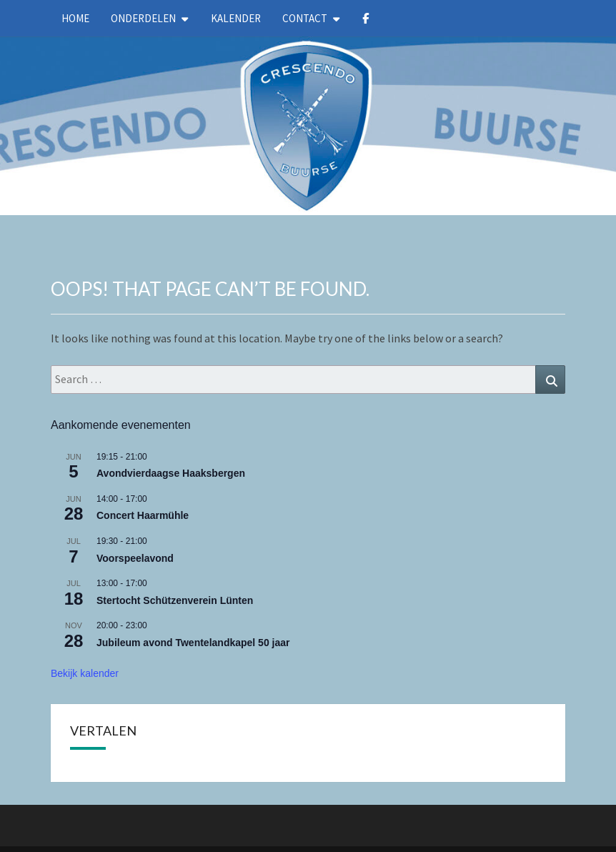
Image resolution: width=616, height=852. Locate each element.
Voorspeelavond (135, 558)
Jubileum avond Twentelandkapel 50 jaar (193, 643)
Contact (305, 18)
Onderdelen (143, 18)
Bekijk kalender (85, 673)
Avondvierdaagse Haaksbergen (171, 473)
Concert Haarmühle (143, 515)
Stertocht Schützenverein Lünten (175, 600)
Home (75, 18)
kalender (236, 18)
